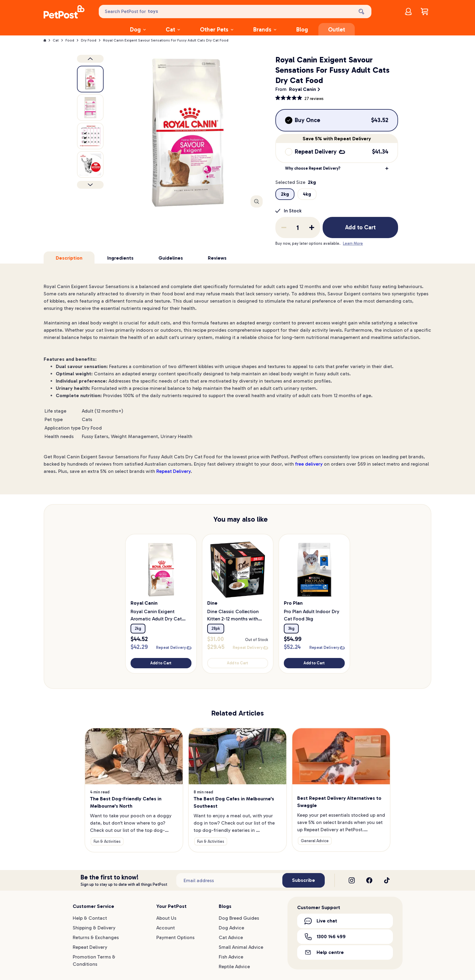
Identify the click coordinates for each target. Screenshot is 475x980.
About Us (166, 918)
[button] (337, 168)
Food (70, 40)
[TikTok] (387, 880)
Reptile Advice (234, 967)
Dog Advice (231, 928)
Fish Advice (231, 957)
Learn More (353, 243)
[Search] (362, 12)
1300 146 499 (325, 937)
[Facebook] (369, 880)
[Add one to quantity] (312, 228)
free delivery (309, 464)
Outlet (337, 30)
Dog (138, 30)
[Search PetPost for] (226, 12)
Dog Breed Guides (239, 918)
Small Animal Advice (241, 947)
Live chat (321, 921)
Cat (173, 30)
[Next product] (90, 185)
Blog (302, 30)
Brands (265, 30)
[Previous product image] (90, 59)
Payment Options (175, 937)
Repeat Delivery (173, 471)
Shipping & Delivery (94, 928)
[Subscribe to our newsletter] (229, 880)
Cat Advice (231, 937)
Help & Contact (90, 918)
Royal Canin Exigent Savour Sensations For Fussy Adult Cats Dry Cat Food (166, 40)
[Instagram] (352, 880)
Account (166, 928)
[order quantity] (298, 228)
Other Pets (217, 30)
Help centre (324, 952)
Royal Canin (302, 89)
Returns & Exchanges (96, 937)
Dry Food (89, 40)
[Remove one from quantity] (284, 228)
